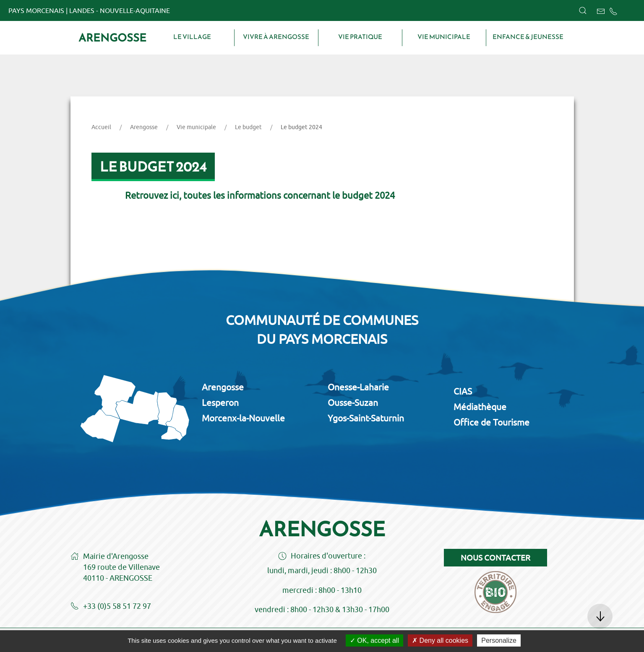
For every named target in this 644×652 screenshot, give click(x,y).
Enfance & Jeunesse (528, 37)
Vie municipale (444, 37)
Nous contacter (495, 558)
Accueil (101, 127)
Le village (192, 37)
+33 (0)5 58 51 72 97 (111, 607)
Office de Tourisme (491, 422)
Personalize (499, 640)
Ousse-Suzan (353, 403)
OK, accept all (374, 640)
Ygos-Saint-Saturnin (366, 418)
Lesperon (220, 403)
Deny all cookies (440, 640)
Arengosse (112, 38)
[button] (583, 10)
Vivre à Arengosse (276, 37)
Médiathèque (480, 407)
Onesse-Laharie (358, 387)
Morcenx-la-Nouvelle (243, 418)
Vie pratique (360, 37)
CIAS (463, 391)
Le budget (248, 127)
